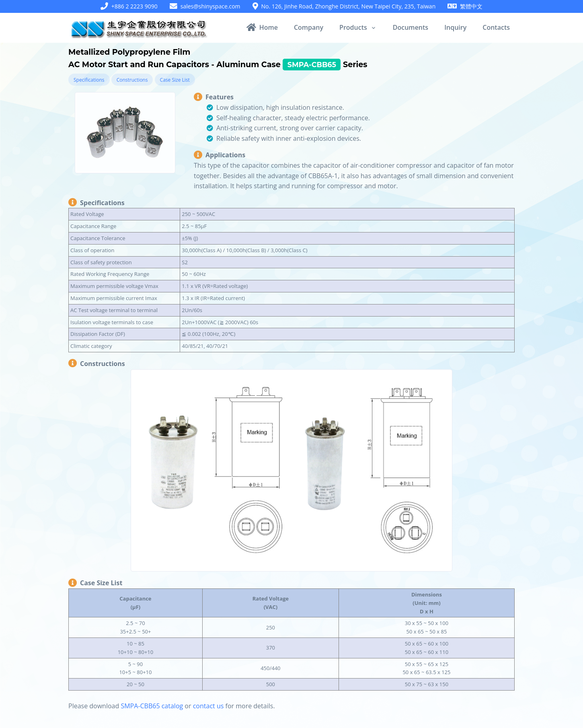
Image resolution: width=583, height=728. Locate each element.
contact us (208, 706)
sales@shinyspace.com (210, 6)
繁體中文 (471, 6)
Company (309, 27)
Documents (411, 27)
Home (262, 27)
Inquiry (455, 27)
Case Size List (175, 80)
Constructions (132, 80)
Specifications (89, 80)
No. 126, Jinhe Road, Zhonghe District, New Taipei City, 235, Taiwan (349, 6)
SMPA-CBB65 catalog (152, 706)
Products (353, 27)
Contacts (496, 27)
